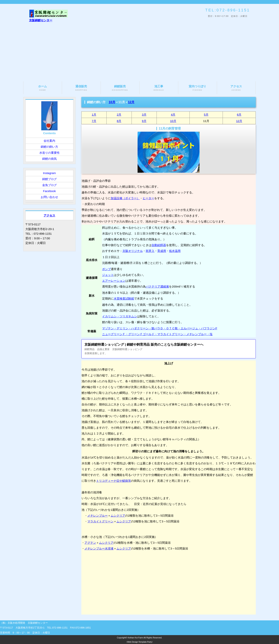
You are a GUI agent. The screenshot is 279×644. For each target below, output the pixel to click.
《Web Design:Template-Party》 (140, 642)
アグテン (90, 543)
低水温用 (175, 251)
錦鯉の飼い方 (49, 147)
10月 (112, 102)
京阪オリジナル (133, 251)
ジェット (108, 275)
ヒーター (148, 198)
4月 (173, 115)
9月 (144, 121)
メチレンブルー (98, 516)
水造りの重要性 (50, 153)
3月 (144, 115)
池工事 (159, 88)
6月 (239, 115)
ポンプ (106, 269)
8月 (119, 121)
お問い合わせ (49, 197)
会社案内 (49, 141)
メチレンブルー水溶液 (99, 548)
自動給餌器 (159, 245)
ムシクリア (118, 516)
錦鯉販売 (120, 88)
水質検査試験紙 (124, 298)
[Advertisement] (139, 52)
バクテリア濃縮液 (157, 286)
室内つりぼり (198, 88)
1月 (94, 115)
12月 (131, 102)
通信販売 (81, 88)
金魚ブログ (50, 185)
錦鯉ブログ (50, 179)
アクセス (236, 88)
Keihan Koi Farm (135, 638)
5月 (206, 115)
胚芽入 (150, 251)
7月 (94, 121)
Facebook (49, 191)
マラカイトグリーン (100, 521)
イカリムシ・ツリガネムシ (120, 316)
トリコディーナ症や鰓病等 (114, 481)
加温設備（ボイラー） (125, 198)
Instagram (50, 173)
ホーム (43, 88)
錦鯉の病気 (50, 159)
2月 (119, 115)
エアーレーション (114, 281)
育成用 (162, 251)
